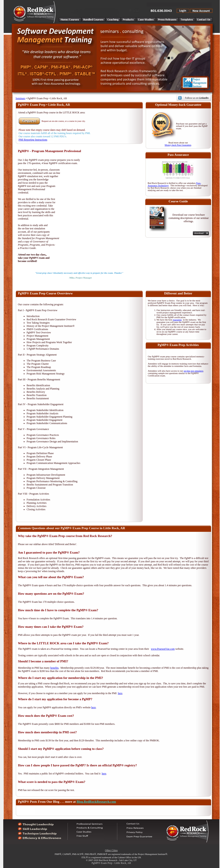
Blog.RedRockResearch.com (96, 802)
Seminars (21, 98)
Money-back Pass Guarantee (178, 145)
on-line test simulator (193, 371)
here (120, 693)
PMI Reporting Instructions (33, 140)
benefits (55, 668)
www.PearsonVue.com (163, 649)
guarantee (177, 320)
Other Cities (111, 850)
